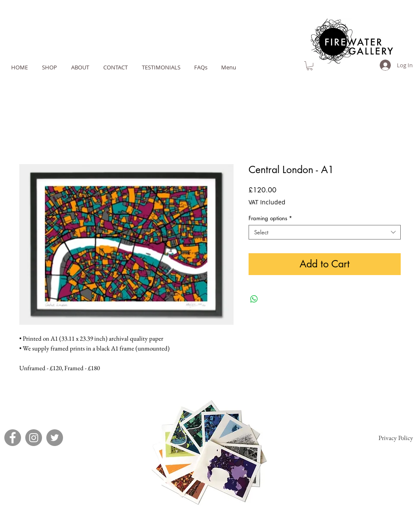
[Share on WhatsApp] (254, 299)
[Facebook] (13, 438)
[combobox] (325, 232)
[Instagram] (34, 438)
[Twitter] (55, 438)
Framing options (270, 218)
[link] (310, 66)
